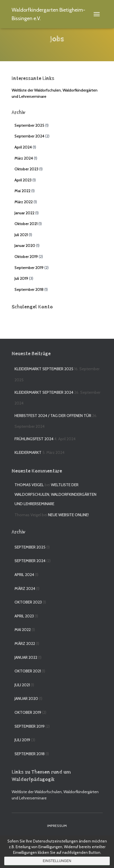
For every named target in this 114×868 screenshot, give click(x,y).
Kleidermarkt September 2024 (44, 392)
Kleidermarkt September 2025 (44, 369)
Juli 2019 (21, 278)
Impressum (57, 826)
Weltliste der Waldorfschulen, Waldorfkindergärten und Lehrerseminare (55, 494)
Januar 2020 (25, 245)
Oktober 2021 (26, 224)
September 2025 (29, 125)
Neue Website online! (68, 515)
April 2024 (23, 147)
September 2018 (29, 289)
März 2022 (24, 202)
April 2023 (23, 180)
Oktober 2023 (26, 169)
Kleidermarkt (28, 452)
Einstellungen (57, 861)
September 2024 (29, 136)
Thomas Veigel (29, 485)
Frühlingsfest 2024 (34, 439)
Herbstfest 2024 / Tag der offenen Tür (53, 416)
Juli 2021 (21, 235)
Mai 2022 (22, 191)
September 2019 (29, 268)
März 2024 (24, 158)
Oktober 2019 (26, 257)
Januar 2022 (24, 213)
